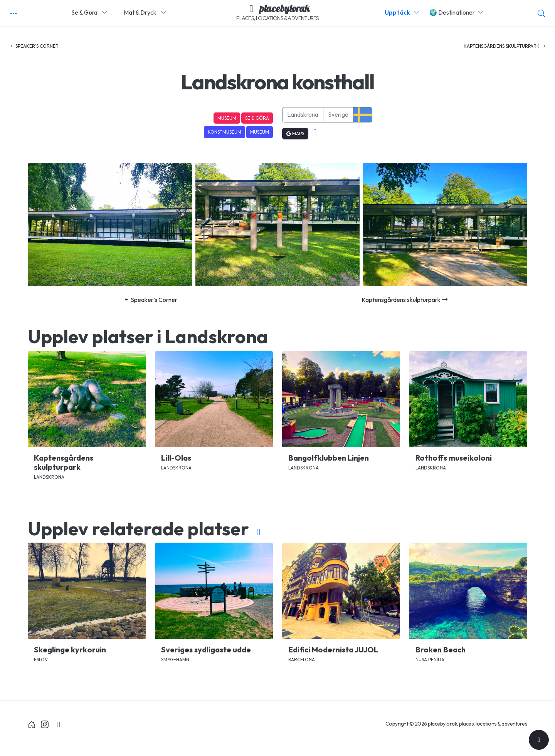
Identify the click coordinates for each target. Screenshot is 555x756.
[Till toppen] (539, 740)
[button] (13, 13)
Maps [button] (295, 133)
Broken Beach (441, 650)
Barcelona (302, 660)
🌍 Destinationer (457, 12)
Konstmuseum (225, 132)
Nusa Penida (430, 660)
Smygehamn (175, 660)
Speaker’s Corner (34, 46)
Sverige (338, 114)
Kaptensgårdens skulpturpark (505, 46)
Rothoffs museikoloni (454, 458)
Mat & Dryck (145, 12)
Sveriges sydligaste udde (206, 650)
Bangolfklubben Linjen (329, 458)
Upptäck (402, 12)
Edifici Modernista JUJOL (333, 650)
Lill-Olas (176, 458)
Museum (227, 118)
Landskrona (303, 114)
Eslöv (41, 660)
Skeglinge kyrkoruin (70, 650)
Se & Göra (89, 12)
